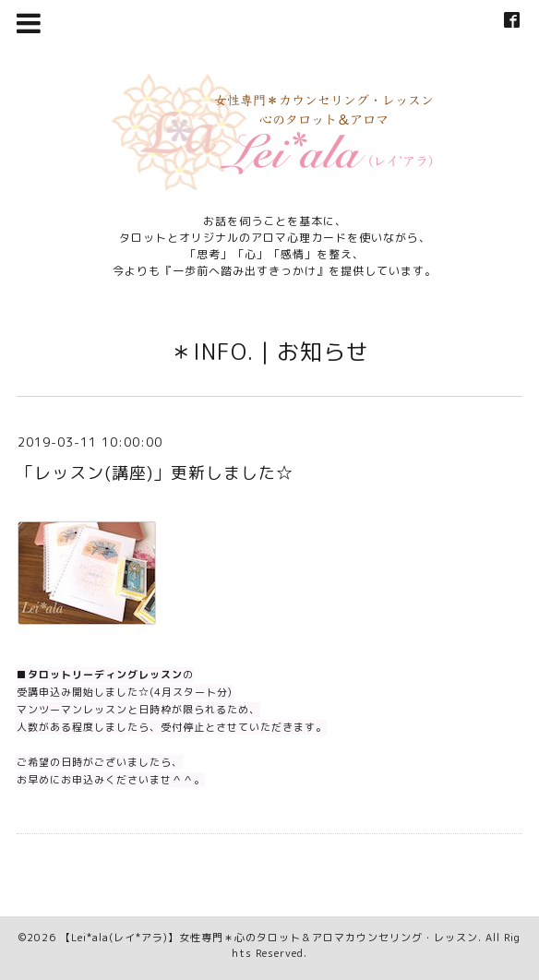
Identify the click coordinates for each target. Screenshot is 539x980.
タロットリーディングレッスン (105, 675)
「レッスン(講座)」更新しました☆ (155, 473)
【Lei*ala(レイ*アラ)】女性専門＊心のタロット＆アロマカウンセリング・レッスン (269, 938)
